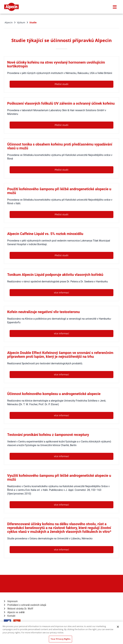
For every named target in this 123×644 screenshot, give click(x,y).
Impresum (11, 601)
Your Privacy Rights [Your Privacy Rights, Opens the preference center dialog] (60, 639)
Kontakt (10, 616)
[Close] (118, 627)
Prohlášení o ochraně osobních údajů (25, 605)
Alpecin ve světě (14, 612)
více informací (61, 293)
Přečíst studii (61, 84)
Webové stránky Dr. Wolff (18, 609)
